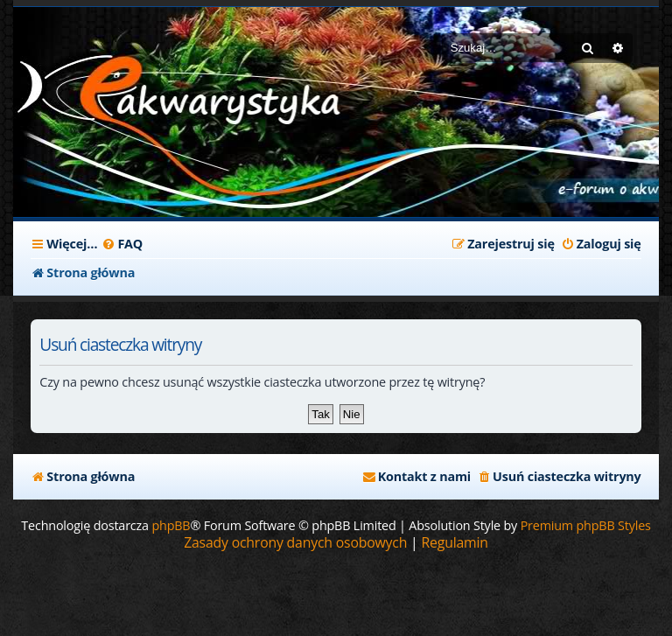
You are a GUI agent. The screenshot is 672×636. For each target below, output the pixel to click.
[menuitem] (122, 244)
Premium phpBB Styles (586, 525)
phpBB (171, 525)
